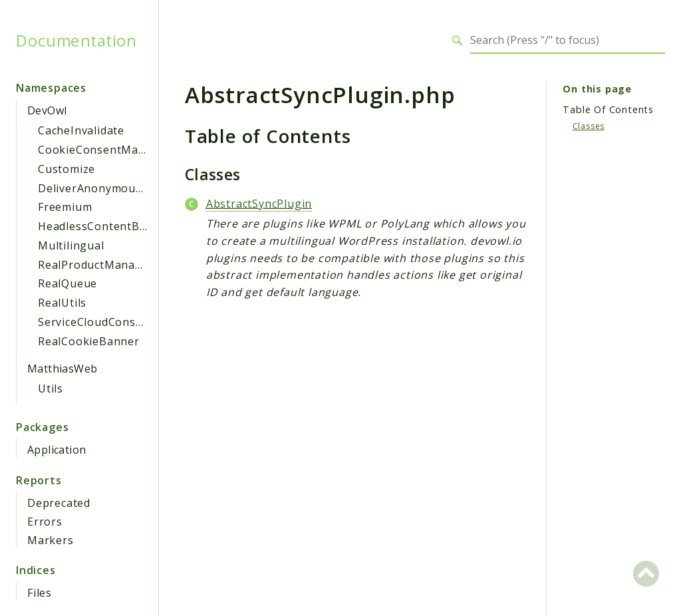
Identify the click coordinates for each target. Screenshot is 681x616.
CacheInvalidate (81, 130)
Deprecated (59, 503)
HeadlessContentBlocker (106, 226)
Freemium (65, 207)
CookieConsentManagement (116, 150)
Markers (51, 540)
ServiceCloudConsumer (101, 322)
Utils (51, 388)
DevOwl (47, 110)
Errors (45, 522)
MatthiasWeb (62, 369)
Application (57, 450)
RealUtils (62, 303)
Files (40, 593)
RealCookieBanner (89, 341)
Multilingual (71, 245)
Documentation (76, 41)
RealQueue (68, 283)
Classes (589, 126)
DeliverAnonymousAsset (105, 188)
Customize (67, 169)
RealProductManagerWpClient (121, 265)
